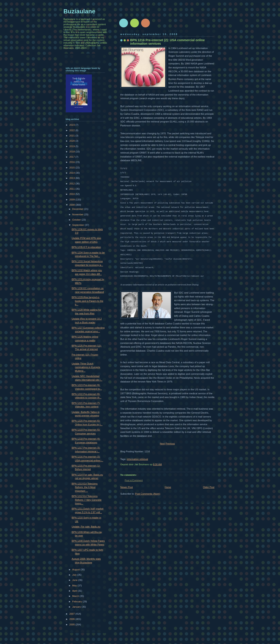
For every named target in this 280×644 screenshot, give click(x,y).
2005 (72, 625)
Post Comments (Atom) (148, 494)
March (76, 596)
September (78, 225)
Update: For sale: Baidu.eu (86, 527)
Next (162, 444)
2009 (72, 200)
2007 (72, 614)
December (78, 209)
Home (168, 487)
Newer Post (127, 487)
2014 (72, 173)
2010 (72, 194)
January (77, 607)
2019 (72, 146)
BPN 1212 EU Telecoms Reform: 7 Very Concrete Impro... (87, 500)
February (77, 602)
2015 (72, 168)
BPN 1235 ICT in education (86, 247)
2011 (72, 189)
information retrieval (137, 459)
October (77, 220)
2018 (72, 152)
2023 (72, 125)
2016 (72, 162)
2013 (72, 178)
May (75, 586)
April (75, 591)
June (75, 580)
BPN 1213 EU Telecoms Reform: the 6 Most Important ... (85, 487)
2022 (72, 130)
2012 (72, 184)
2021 (72, 136)
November (78, 214)
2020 (72, 141)
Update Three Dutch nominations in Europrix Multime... (86, 367)
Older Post (209, 487)
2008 (72, 205)
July (75, 575)
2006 (72, 619)
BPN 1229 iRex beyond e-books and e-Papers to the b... (88, 301)
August (76, 570)
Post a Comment (134, 480)
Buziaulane (79, 11)
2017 (72, 157)
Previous (170, 444)
